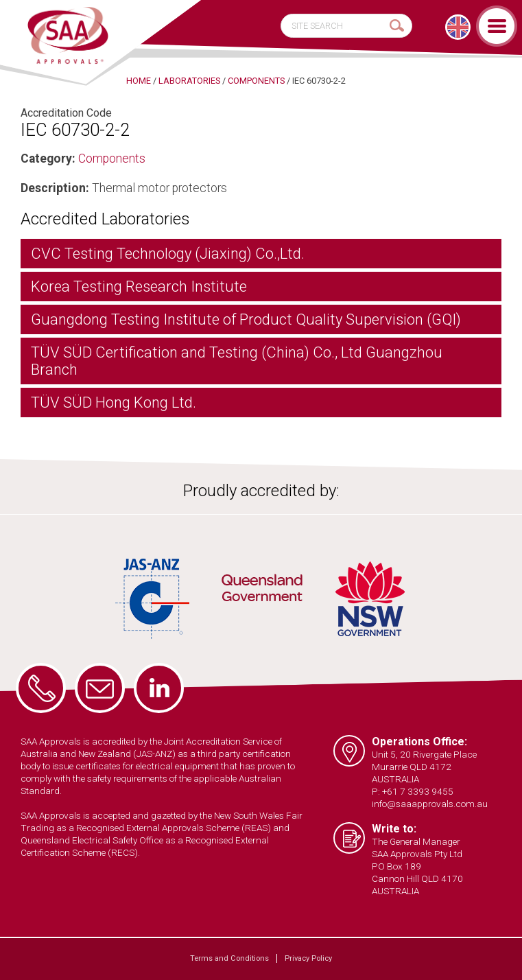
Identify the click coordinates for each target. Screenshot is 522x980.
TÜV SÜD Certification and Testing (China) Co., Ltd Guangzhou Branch (237, 361)
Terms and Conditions (229, 958)
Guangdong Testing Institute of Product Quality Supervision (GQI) (246, 319)
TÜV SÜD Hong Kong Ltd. (114, 402)
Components (112, 159)
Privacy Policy (308, 958)
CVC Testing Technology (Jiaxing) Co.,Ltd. (168, 254)
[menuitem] (458, 27)
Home (139, 81)
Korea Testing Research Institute (139, 287)
